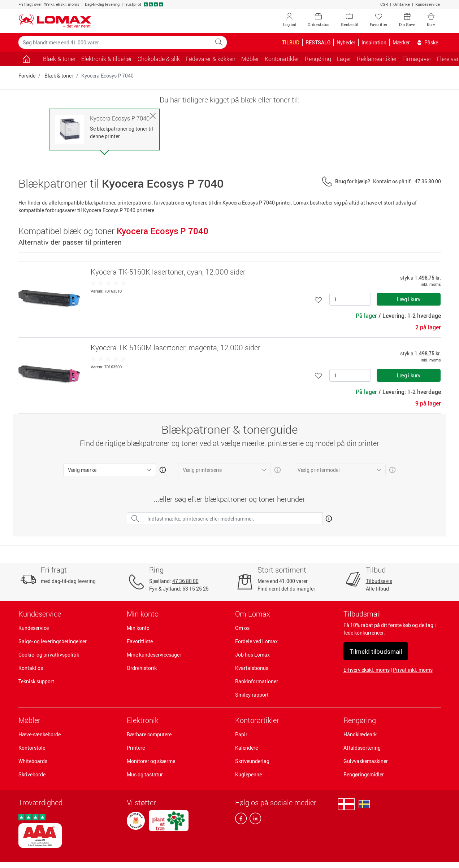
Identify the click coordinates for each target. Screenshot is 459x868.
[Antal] (350, 299)
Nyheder (346, 42)
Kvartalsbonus (252, 668)
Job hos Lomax (252, 655)
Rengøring (360, 720)
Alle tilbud (377, 589)
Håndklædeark (360, 734)
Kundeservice (428, 4)
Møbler (29, 720)
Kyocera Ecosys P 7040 (120, 119)
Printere (136, 748)
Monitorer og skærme (151, 761)
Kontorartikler (257, 720)
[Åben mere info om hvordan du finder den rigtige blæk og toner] (327, 517)
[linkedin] (254, 820)
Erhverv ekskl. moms (367, 670)
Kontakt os (31, 668)
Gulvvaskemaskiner (366, 761)
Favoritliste (140, 641)
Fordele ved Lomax (256, 641)
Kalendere (246, 748)
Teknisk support (36, 681)
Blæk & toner (59, 59)
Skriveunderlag (252, 761)
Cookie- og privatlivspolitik (49, 655)
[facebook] (241, 820)
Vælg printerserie (202, 470)
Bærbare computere (149, 734)
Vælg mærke (82, 470)
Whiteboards (33, 761)
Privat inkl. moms (413, 670)
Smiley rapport (252, 695)
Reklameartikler (377, 59)
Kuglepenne (248, 774)
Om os (242, 628)
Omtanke (402, 4)
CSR (384, 4)
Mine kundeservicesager (154, 655)
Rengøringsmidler (364, 774)
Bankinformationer (257, 681)
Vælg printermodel (319, 470)
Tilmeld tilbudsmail (376, 651)
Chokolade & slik (159, 59)
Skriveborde (32, 774)
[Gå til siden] (27, 59)
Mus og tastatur (145, 774)
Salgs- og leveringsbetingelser (53, 641)
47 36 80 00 (185, 581)
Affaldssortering (362, 748)
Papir (241, 734)
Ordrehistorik (142, 668)
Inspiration (374, 42)
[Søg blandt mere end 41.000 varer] (115, 42)
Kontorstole (32, 748)
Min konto (138, 628)
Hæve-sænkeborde (40, 734)
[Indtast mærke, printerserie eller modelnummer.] (233, 519)
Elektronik (143, 720)
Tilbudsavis (379, 581)
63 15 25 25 (196, 589)
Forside (27, 76)
